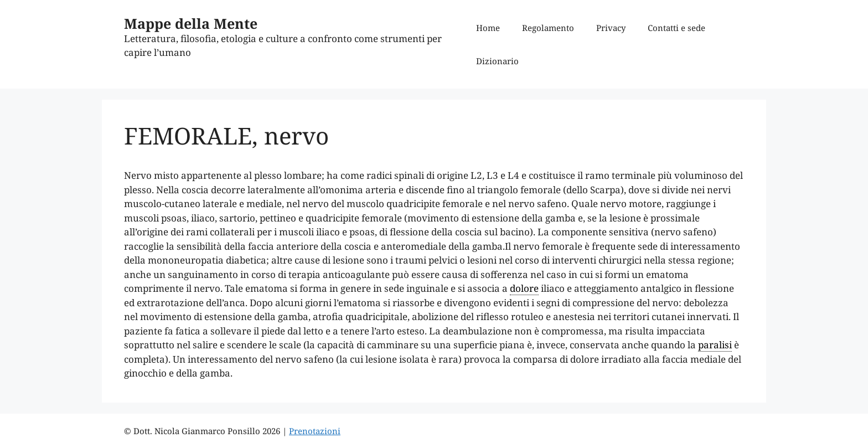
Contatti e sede (676, 28)
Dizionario (497, 61)
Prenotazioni (315, 431)
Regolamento (548, 28)
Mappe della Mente (191, 23)
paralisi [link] (715, 345)
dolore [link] (524, 288)
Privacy (611, 28)
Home (488, 28)
